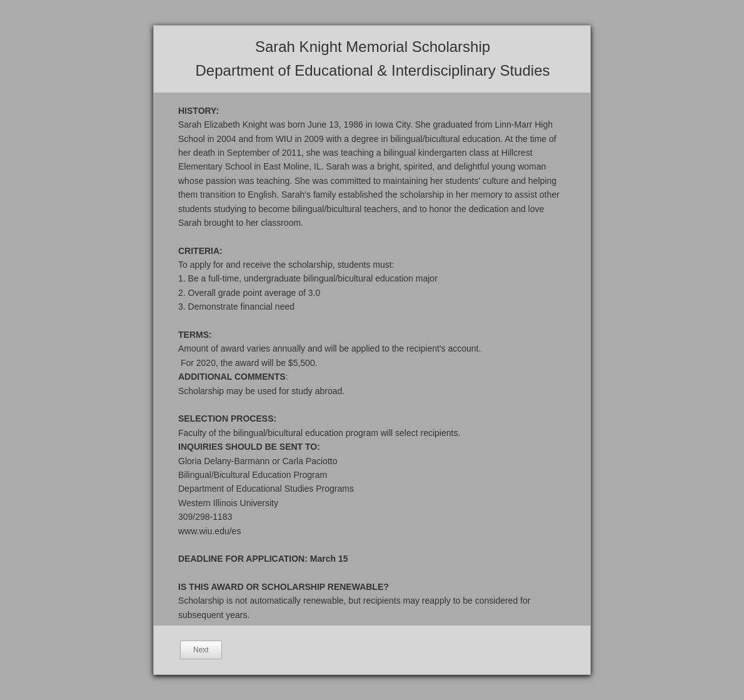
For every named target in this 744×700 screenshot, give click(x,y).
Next (201, 650)
